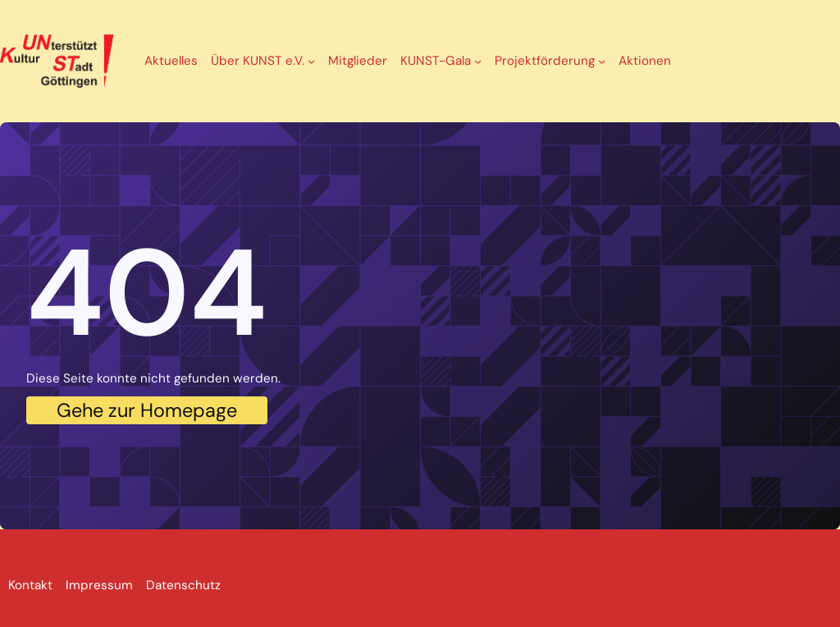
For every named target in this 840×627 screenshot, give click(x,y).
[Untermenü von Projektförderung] (602, 61)
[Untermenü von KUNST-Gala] (478, 61)
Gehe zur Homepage (147, 410)
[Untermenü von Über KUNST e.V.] (311, 61)
